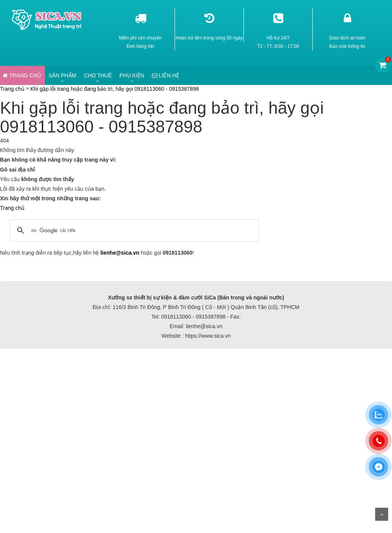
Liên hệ (166, 75)
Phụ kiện (132, 75)
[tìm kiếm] (133, 231)
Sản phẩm (62, 75)
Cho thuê (98, 75)
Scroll (382, 514)
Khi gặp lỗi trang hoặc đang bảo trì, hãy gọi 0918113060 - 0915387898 (114, 89)
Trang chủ (12, 89)
